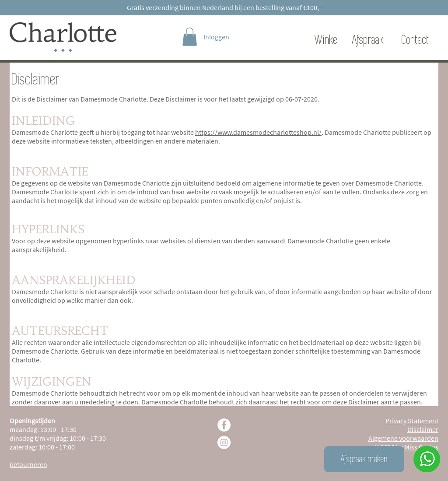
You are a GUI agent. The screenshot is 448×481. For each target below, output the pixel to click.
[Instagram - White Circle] (224, 442)
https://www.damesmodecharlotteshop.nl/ (258, 132)
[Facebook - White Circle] (224, 425)
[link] (190, 37)
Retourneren (28, 464)
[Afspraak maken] (364, 459)
